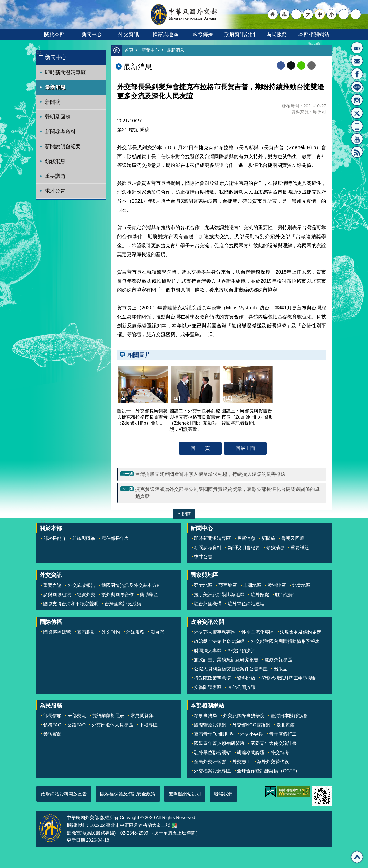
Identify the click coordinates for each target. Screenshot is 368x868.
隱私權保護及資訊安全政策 (128, 794)
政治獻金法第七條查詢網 (219, 642)
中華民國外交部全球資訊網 (184, 14)
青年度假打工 (283, 734)
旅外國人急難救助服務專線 (357, 48)
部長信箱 (357, 61)
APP (357, 126)
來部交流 (77, 716)
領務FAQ (52, 725)
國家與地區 (166, 34)
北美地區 (301, 586)
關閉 (187, 514)
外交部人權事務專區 (215, 632)
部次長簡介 (55, 539)
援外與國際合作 (118, 595)
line (301, 66)
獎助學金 (149, 595)
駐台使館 (284, 595)
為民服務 (277, 34)
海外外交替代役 (273, 762)
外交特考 (280, 753)
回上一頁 (200, 448)
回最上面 (245, 448)
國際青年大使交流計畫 (274, 744)
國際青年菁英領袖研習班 (219, 744)
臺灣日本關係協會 (289, 716)
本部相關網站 (314, 34)
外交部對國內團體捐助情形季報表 (285, 642)
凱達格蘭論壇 (251, 753)
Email (312, 66)
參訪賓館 (52, 734)
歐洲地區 (277, 586)
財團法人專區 (208, 651)
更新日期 (76, 840)
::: (39, 52)
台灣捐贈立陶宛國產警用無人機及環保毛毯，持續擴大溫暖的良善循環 (210, 474)
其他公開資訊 (241, 688)
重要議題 (55, 176)
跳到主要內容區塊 (3, 3)
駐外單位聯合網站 (212, 753)
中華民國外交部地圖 (174, 826)
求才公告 (55, 191)
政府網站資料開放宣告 (64, 794)
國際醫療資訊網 (210, 725)
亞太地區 (203, 586)
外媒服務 (135, 632)
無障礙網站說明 (185, 794)
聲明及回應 (58, 117)
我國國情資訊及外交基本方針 (131, 586)
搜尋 (356, 14)
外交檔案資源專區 (212, 771)
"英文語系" (296, 14)
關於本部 (54, 34)
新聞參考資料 (60, 132)
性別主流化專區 (258, 632)
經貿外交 (86, 595)
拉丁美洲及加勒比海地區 (219, 595)
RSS (357, 152)
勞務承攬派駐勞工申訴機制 (289, 678)
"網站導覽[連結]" (284, 14)
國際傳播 (203, 34)
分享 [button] (344, 14)
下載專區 (148, 725)
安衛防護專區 (208, 688)
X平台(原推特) (357, 113)
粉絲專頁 (357, 74)
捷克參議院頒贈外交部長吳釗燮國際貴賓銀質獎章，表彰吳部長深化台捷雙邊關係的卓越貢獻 (227, 493)
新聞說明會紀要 (63, 146)
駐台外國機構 (208, 604)
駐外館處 (260, 595)
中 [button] (320, 14)
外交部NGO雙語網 (251, 725)
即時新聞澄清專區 (65, 72)
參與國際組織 (57, 595)
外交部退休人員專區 (112, 725)
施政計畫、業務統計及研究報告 (226, 660)
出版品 (281, 669)
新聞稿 (53, 102)
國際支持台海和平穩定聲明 (71, 604)
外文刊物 (111, 632)
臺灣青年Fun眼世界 (214, 734)
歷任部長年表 (115, 539)
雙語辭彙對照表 (108, 716)
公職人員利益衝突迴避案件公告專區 (231, 669)
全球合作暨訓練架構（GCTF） (268, 771)
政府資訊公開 (240, 34)
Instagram (357, 100)
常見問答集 (142, 716)
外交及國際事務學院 (244, 716)
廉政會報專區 (278, 660)
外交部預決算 (241, 651)
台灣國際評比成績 (123, 604)
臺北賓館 (285, 725)
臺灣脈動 (86, 632)
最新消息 (55, 87)
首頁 (129, 50)
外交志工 (241, 762)
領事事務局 (205, 716)
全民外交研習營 (210, 762)
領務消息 (55, 161)
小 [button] (332, 14)
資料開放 (246, 678)
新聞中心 (91, 34)
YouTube (357, 139)
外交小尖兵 (251, 734)
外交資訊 (129, 34)
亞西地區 (228, 586)
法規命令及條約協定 (301, 632)
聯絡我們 (223, 794)
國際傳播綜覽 (57, 632)
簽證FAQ (77, 725)
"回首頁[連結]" (273, 14)
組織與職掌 (84, 539)
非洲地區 (252, 586)
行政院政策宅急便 (212, 678)
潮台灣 (157, 632)
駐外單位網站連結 (246, 604)
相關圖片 (139, 355)
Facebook (281, 66)
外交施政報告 (82, 586)
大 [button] (308, 14)
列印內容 (322, 66)
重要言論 (52, 586)
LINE (357, 87)
